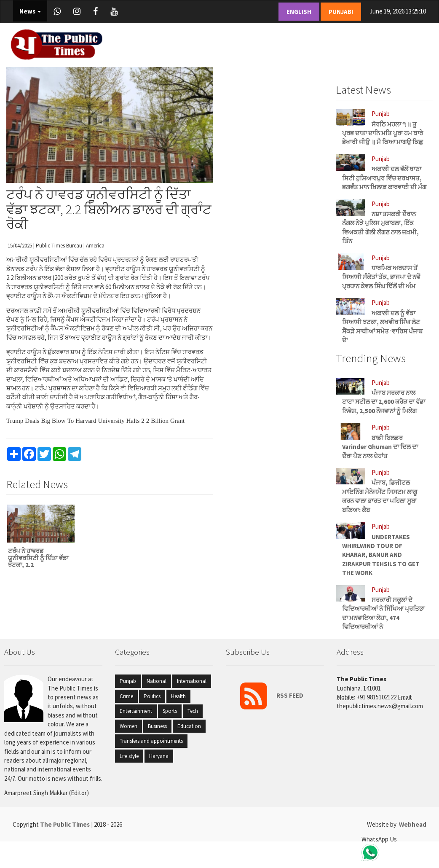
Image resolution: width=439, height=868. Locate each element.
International (192, 681)
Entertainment (136, 711)
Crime (126, 696)
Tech (193, 711)
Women (128, 726)
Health (178, 696)
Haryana (159, 756)
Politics (152, 696)
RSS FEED (268, 695)
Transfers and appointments (151, 741)
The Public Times (66, 824)
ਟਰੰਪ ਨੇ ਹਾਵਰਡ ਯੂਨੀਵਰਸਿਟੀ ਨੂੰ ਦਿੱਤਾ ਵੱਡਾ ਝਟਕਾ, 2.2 (38, 558)
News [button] (30, 11)
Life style (129, 756)
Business (157, 726)
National (157, 681)
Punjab (128, 681)
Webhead (413, 824)
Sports (170, 711)
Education (189, 726)
